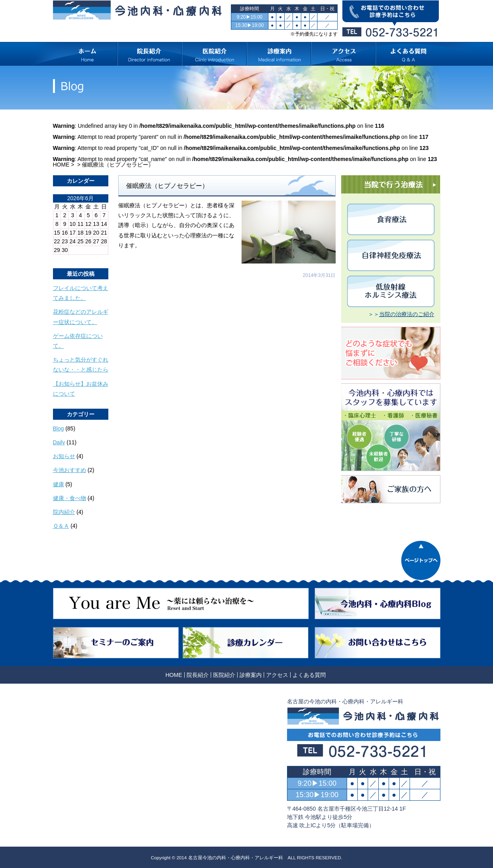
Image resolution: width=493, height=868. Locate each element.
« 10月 (61, 258)
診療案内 (251, 675)
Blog (59, 428)
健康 (59, 484)
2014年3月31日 (319, 275)
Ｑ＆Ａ (61, 526)
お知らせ (64, 456)
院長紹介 (198, 675)
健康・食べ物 (70, 498)
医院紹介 (224, 675)
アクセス (277, 675)
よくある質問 (309, 675)
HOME (61, 165)
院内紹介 (64, 512)
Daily (59, 442)
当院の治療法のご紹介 (407, 314)
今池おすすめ (70, 470)
